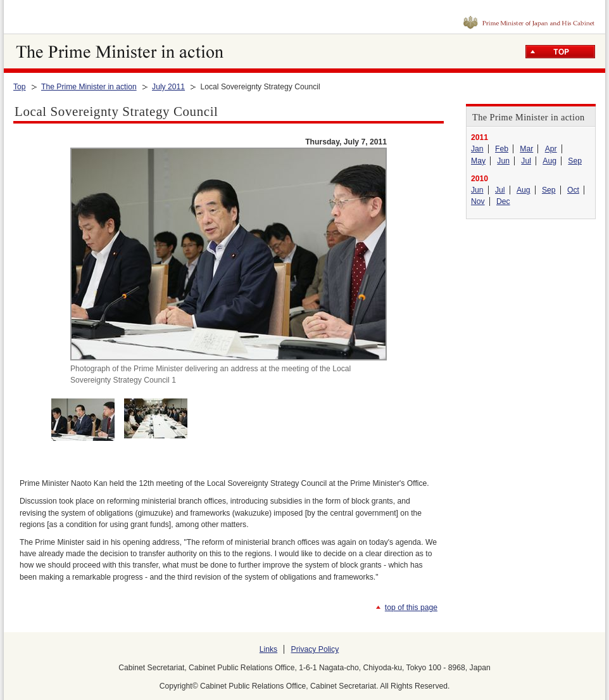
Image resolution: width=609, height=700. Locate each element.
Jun (503, 161)
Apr (551, 149)
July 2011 (168, 87)
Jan (477, 149)
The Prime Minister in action (89, 87)
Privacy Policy (315, 649)
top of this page (411, 608)
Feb (502, 149)
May (478, 161)
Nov (478, 201)
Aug (549, 161)
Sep (575, 161)
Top (20, 87)
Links (268, 649)
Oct (573, 190)
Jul (526, 161)
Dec (503, 201)
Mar (526, 149)
